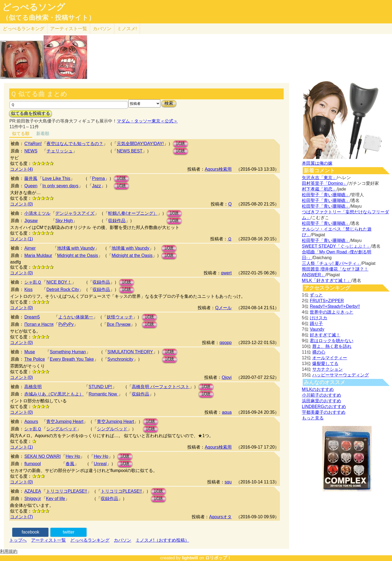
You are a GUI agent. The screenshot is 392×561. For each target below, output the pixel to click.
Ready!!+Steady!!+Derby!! (335, 306)
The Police (35, 359)
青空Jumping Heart (65, 421)
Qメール (223, 308)
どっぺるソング (34, 7)
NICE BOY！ (59, 282)
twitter (69, 532)
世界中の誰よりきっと (332, 312)
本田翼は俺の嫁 (317, 163)
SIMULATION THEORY (130, 352)
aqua (227, 412)
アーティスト (69, 29)
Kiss (28, 289)
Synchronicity (120, 359)
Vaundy (317, 329)
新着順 (43, 134)
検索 (169, 103)
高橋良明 (33, 387)
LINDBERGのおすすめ (324, 407)
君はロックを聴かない (332, 341)
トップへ (18, 540)
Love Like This (56, 178)
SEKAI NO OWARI (42, 456)
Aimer (30, 248)
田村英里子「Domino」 (325, 183)
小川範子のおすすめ (321, 395)
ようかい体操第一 (76, 317)
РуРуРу (66, 324)
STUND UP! (100, 387)
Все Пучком (119, 324)
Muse (30, 352)
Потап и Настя (39, 324)
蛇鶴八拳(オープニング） (133, 213)
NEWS (31, 151)
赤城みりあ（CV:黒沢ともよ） (54, 394)
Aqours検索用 (218, 169)
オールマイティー (330, 358)
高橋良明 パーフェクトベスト (161, 387)
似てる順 (21, 134)
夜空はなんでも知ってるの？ (75, 144)
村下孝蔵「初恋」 (319, 189)
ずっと (316, 295)
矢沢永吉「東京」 (319, 178)
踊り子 (316, 324)
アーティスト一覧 (48, 540)
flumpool (32, 464)
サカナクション (327, 369)
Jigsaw (31, 221)
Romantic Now (103, 394)
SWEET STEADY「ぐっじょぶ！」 (336, 246)
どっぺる (24, 29)
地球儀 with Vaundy (76, 248)
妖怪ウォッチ (120, 317)
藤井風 (31, 178)
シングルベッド (62, 429)
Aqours (31, 421)
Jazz (97, 186)
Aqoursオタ (220, 517)
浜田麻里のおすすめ (321, 401)
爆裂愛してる (325, 364)
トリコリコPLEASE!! (67, 491)
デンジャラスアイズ (75, 213)
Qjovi (226, 377)
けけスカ (318, 318)
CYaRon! (33, 144)
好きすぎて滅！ (325, 335)
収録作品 (117, 221)
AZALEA (33, 491)
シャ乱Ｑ (33, 282)
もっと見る (313, 418)
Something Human (68, 352)
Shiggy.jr (33, 499)
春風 (70, 464)
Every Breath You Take (72, 359)
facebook (30, 532)
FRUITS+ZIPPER (327, 301)
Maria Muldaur (38, 255)
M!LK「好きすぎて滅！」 (327, 280)
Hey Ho (73, 456)
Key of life (56, 499)
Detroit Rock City (63, 289)
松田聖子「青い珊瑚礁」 (326, 195)
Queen (31, 186)
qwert (226, 273)
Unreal (100, 464)
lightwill (190, 558)
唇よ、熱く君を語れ (332, 346)
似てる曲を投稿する (30, 113)
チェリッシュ (60, 151)
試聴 (180, 144)
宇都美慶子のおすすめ (324, 412)
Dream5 (32, 317)
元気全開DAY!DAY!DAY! (140, 144)
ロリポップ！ (218, 558)
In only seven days (60, 186)
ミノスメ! (127, 29)
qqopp (226, 343)
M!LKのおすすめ (318, 389)
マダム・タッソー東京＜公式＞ (147, 121)
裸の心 (319, 352)
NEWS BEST (130, 151)
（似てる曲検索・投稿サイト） (49, 18)
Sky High (64, 221)
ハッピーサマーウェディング (341, 375)
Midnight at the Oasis (78, 255)
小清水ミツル (37, 213)
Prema (98, 178)
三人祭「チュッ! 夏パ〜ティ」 (331, 263)
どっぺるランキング (90, 540)
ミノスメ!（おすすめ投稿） (162, 540)
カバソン (102, 29)
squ (228, 482)
